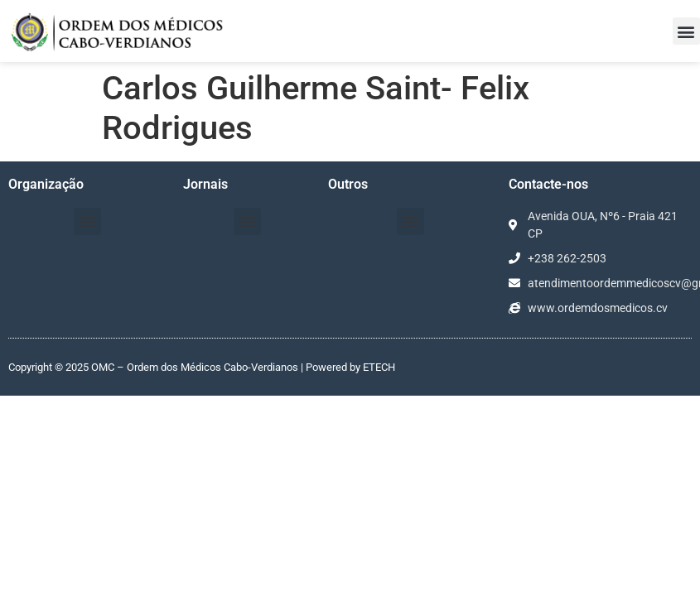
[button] (686, 31)
